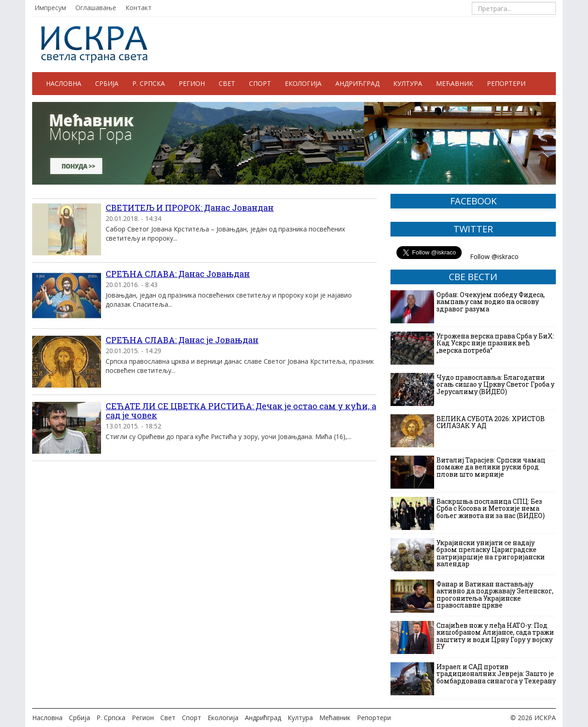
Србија (107, 83)
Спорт (260, 83)
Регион (192, 83)
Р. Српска (149, 83)
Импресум (50, 8)
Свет (227, 83)
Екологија (303, 83)
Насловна (64, 83)
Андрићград (357, 83)
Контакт (139, 8)
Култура (408, 83)
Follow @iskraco (494, 256)
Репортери (506, 83)
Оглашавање (96, 8)
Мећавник (455, 83)
